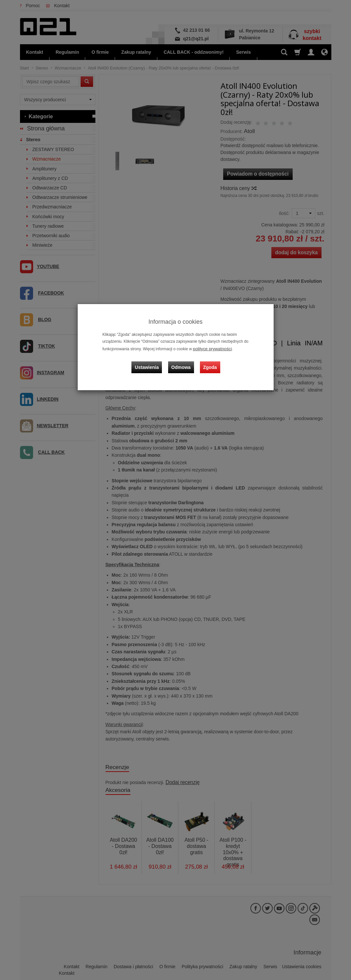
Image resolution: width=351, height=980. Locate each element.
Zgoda (209, 363)
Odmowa (182, 363)
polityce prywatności (210, 348)
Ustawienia (151, 363)
